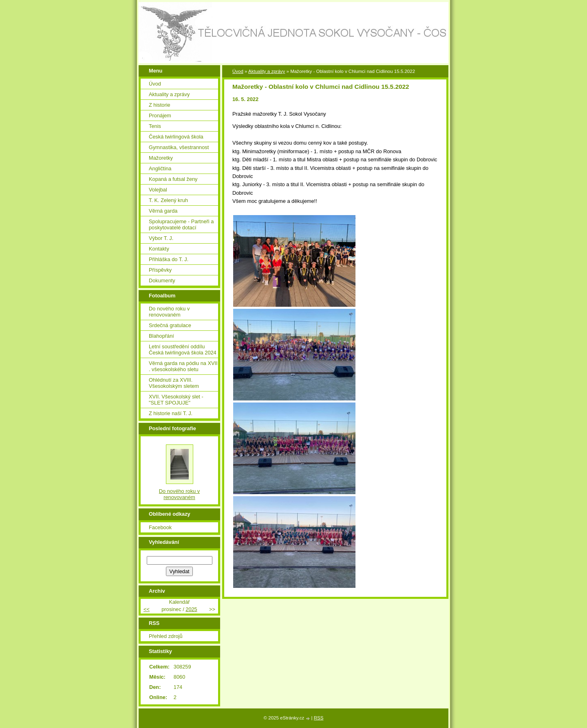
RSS (319, 718)
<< (147, 609)
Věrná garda (163, 211)
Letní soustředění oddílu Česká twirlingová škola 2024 (183, 350)
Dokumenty (162, 280)
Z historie (160, 105)
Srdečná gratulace (170, 325)
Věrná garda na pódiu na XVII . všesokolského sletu (183, 366)
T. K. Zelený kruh (168, 200)
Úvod (238, 71)
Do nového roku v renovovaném (169, 312)
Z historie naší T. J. (171, 413)
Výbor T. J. (161, 238)
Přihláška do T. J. (169, 259)
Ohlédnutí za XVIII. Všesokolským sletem (174, 383)
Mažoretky (161, 158)
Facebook (160, 527)
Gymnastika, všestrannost (179, 147)
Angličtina (160, 168)
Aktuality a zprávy (267, 71)
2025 (191, 609)
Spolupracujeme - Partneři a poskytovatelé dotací (181, 224)
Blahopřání (161, 336)
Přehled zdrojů (166, 636)
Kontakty (159, 249)
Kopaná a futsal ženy (173, 179)
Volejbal (158, 190)
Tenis (155, 126)
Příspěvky (160, 270)
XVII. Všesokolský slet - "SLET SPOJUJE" (176, 400)
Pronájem (160, 115)
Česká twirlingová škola (176, 137)
